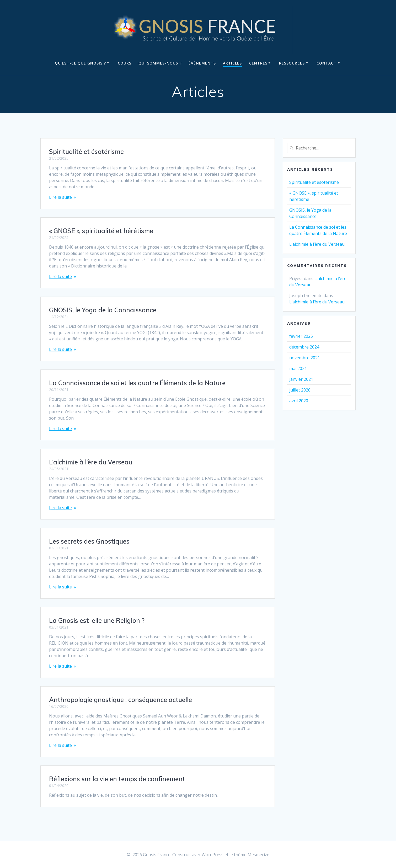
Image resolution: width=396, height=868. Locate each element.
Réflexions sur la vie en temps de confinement (117, 779)
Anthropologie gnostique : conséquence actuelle (121, 700)
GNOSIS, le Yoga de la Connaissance (103, 310)
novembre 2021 (305, 358)
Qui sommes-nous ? (160, 63)
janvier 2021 (301, 379)
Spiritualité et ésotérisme (86, 152)
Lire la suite (60, 197)
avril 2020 (299, 401)
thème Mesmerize (252, 855)
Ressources (292, 63)
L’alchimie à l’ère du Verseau (91, 462)
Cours (125, 63)
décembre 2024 (304, 347)
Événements (202, 63)
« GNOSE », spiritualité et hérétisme (101, 231)
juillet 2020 (300, 390)
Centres (258, 63)
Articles (232, 63)
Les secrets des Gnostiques (89, 541)
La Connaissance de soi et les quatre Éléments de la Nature (137, 383)
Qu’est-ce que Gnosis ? (80, 63)
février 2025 (301, 336)
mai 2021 (298, 368)
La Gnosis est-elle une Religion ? (97, 620)
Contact (327, 63)
